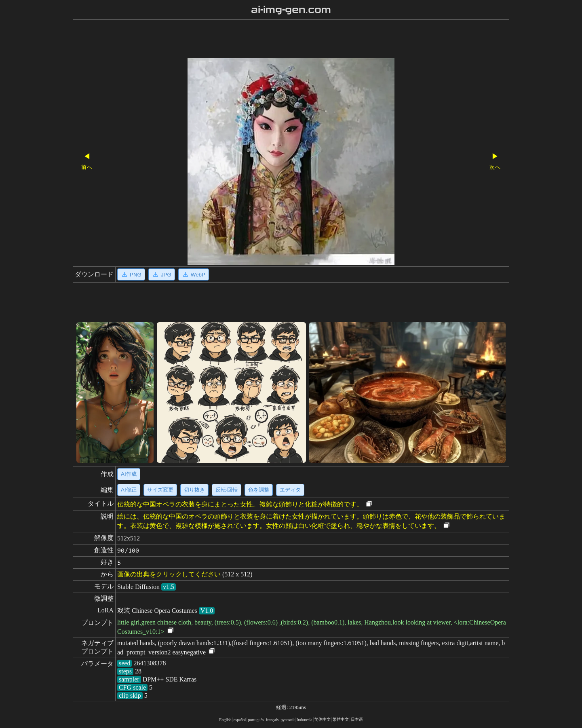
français (272, 720)
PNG (131, 274)
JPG (162, 274)
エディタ (290, 490)
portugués (256, 720)
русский (288, 720)
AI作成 (129, 474)
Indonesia (305, 720)
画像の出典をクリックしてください (169, 574)
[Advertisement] (277, 40)
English (225, 720)
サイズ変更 (160, 490)
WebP (194, 274)
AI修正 (129, 490)
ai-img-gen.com (291, 10)
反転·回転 (227, 490)
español (240, 720)
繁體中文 (341, 719)
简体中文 (323, 719)
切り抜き (194, 490)
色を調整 (259, 490)
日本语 (357, 719)
